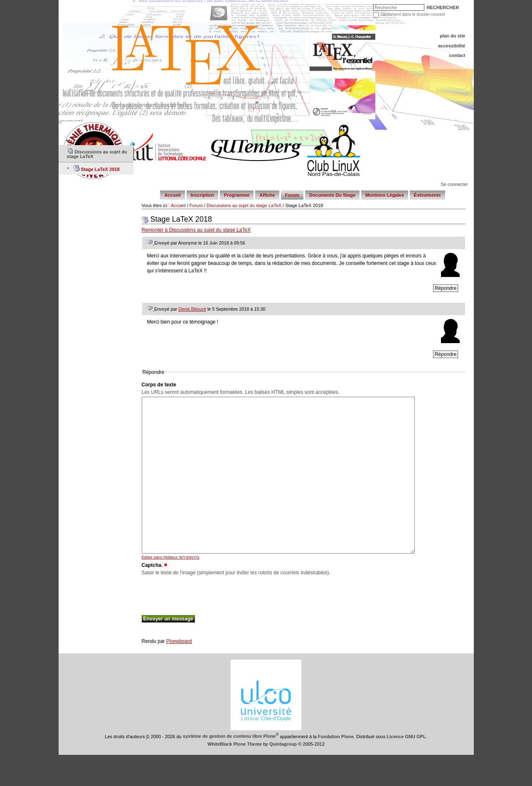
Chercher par (375, 6)
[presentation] (205, 625)
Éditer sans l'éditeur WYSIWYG (171, 588)
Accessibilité (452, 46)
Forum (292, 195)
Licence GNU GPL (406, 767)
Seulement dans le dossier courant (413, 14)
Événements (427, 195)
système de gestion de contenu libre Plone (231, 767)
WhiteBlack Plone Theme (235, 775)
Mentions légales (385, 195)
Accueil (172, 195)
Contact (457, 55)
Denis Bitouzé (192, 309)
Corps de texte (159, 385)
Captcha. (152, 596)
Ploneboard (179, 672)
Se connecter (454, 184)
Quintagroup (283, 775)
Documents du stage (332, 195)
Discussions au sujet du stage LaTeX (244, 205)
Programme (237, 195)
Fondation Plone (336, 767)
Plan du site (452, 36)
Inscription (202, 195)
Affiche (267, 195)
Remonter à (196, 230)
